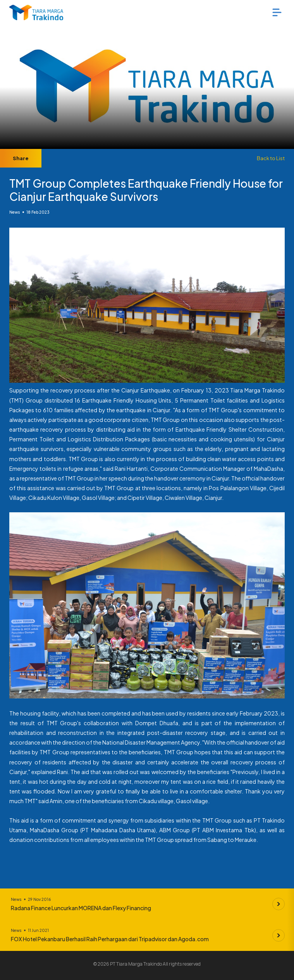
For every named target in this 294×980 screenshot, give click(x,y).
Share (21, 158)
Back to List (271, 158)
